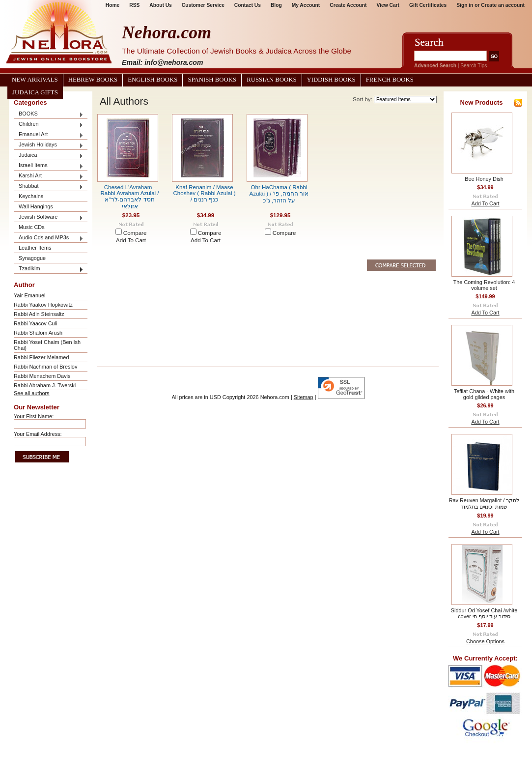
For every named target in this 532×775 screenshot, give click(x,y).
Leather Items (35, 248)
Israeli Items (49, 166)
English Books (153, 80)
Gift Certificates (428, 5)
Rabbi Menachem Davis (42, 376)
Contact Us (248, 5)
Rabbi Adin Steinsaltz (39, 314)
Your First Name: (34, 416)
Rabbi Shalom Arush (38, 333)
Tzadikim (49, 269)
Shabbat (49, 187)
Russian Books (271, 80)
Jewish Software (49, 217)
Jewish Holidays (49, 145)
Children (49, 125)
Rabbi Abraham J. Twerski (45, 385)
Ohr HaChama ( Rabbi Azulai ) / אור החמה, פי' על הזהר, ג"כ (279, 194)
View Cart (388, 5)
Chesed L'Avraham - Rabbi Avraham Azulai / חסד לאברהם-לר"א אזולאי (129, 197)
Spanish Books (212, 80)
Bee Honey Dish (484, 179)
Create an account (503, 5)
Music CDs (32, 227)
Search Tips (474, 66)
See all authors (32, 393)
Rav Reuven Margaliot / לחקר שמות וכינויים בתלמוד (484, 503)
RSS (134, 5)
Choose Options (485, 641)
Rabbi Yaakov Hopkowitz (43, 305)
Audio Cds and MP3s (49, 238)
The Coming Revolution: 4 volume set (484, 285)
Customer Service (203, 5)
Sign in (465, 5)
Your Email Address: (38, 434)
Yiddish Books (331, 80)
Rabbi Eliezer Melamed (41, 357)
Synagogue (32, 258)
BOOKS (49, 114)
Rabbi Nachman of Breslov (45, 367)
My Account (306, 5)
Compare (135, 233)
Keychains (31, 196)
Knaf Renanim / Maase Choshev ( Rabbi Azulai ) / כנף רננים (204, 193)
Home (112, 5)
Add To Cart (131, 240)
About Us (160, 5)
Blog (276, 5)
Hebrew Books (93, 80)
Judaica (49, 156)
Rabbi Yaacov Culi (35, 323)
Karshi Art (49, 176)
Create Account (348, 5)
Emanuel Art (49, 135)
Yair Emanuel (29, 295)
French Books (390, 80)
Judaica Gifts (35, 92)
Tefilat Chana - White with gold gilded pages (484, 394)
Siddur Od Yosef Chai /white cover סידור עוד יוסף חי (484, 613)
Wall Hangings (36, 206)
